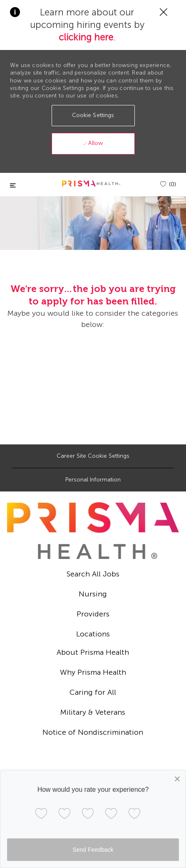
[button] (93, 116)
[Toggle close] (13, 186)
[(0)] (168, 184)
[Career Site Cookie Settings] (93, 456)
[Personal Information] (93, 480)
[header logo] (91, 183)
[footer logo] (93, 530)
